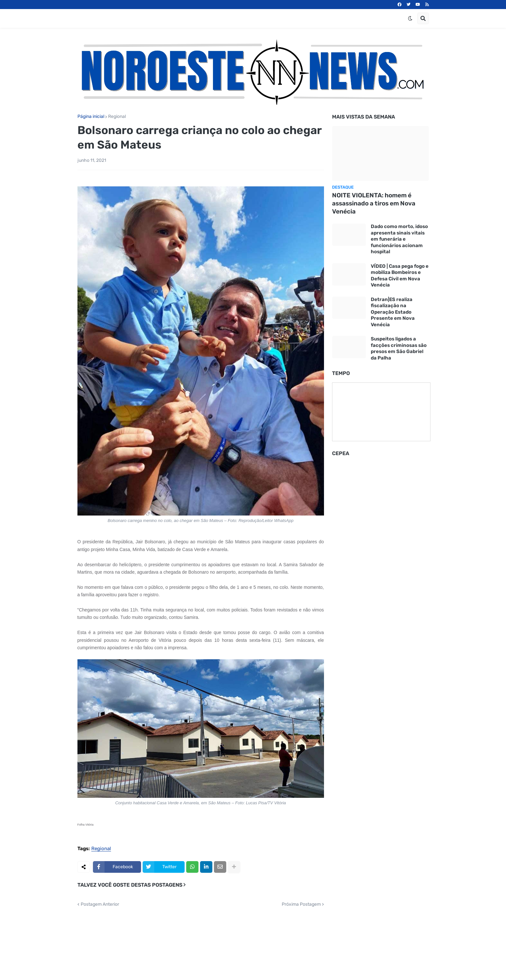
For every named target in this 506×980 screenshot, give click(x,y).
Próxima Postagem (301, 904)
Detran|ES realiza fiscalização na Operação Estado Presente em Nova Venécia (393, 312)
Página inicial (91, 117)
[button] (410, 18)
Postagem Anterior (100, 904)
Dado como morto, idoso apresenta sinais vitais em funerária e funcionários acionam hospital (399, 239)
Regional (117, 117)
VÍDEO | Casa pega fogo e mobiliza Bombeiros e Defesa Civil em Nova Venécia (400, 276)
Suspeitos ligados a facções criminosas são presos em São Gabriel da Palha (399, 348)
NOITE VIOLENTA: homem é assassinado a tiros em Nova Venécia (374, 203)
